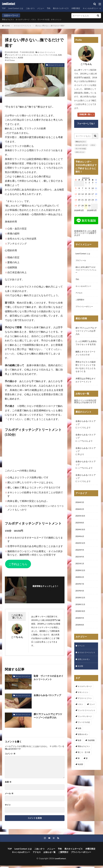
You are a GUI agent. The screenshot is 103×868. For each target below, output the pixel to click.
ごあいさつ (34, 8)
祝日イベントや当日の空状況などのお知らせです (85, 406)
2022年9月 (81, 558)
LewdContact (9, 4)
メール (9, 793)
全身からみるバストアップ (48, 695)
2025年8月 (81, 529)
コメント (10, 754)
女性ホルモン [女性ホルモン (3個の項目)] (83, 752)
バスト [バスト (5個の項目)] (80, 722)
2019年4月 (81, 601)
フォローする (46, 590)
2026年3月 (81, 507)
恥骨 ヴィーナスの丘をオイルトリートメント (48, 678)
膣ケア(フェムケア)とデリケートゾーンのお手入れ (49, 716)
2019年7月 (81, 594)
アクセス (80, 296)
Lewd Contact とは (17, 8)
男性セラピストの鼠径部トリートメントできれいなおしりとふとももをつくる (86, 371)
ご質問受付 (81, 304)
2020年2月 (81, 587)
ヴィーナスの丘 (49, 19)
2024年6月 (81, 543)
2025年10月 (81, 521)
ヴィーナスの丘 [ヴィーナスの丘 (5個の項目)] (84, 740)
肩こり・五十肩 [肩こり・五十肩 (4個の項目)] (84, 770)
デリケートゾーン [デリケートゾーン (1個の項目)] (85, 716)
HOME (7, 26)
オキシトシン (64, 19)
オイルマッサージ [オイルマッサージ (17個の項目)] (85, 704)
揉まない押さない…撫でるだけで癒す (50, 26)
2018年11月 (81, 616)
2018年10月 (81, 623)
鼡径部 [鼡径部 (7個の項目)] (80, 782)
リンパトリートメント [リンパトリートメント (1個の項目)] (87, 728)
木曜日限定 (85, 8)
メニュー (45, 8)
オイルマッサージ (25, 19)
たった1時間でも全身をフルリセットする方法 (86, 347)
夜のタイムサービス (68, 8)
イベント (82, 659)
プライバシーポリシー (86, 311)
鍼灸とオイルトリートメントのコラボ (86, 357)
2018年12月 (81, 608)
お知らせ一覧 (49, 852)
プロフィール (82, 261)
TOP (4, 8)
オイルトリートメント (23, 26)
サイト (8, 805)
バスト (38, 19)
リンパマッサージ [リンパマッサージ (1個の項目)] (85, 734)
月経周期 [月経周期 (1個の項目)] (91, 758)
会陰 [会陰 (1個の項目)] (80, 746)
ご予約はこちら (18, 564)
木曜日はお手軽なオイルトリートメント (86, 384)
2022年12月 (81, 550)
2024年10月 (81, 536)
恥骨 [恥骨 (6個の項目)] (80, 758)
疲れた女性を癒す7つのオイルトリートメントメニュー (86, 271)
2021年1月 (81, 572)
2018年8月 (81, 637)
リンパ (42, 55)
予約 (54, 8)
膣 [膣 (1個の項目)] (87, 776)
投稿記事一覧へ (85, 114)
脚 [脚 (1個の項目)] (79, 776)
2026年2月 (81, 514)
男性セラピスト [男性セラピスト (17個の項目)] (84, 764)
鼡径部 (20, 58)
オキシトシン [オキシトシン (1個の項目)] (83, 710)
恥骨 (60, 55)
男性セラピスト (9, 19)
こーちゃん (83, 445)
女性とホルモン (85, 676)
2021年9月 (81, 565)
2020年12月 (81, 579)
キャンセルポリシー (85, 289)
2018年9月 (81, 630)
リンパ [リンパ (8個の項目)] (92, 722)
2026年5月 (92, 210)
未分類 (81, 684)
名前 (8, 782)
